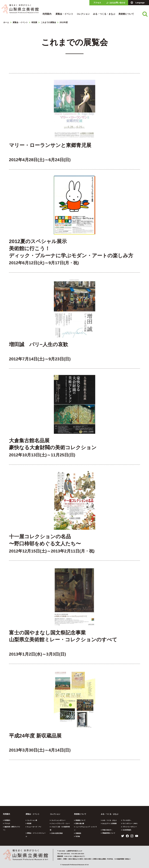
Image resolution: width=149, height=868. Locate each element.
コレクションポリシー (59, 820)
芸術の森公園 (80, 823)
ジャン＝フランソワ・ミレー (61, 823)
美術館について (126, 14)
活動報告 (78, 830)
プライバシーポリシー (130, 827)
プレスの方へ (127, 820)
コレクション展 (32, 820)
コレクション (83, 14)
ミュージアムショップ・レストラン (87, 827)
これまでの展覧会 (48, 22)
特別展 (34, 22)
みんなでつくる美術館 (110, 823)
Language (140, 3)
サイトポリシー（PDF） (131, 823)
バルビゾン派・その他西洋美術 (61, 827)
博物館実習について (109, 833)
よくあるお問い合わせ (116, 3)
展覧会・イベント (64, 14)
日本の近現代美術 (57, 830)
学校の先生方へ (108, 830)
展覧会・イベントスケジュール (37, 833)
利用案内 (47, 14)
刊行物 (78, 833)
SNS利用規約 (127, 830)
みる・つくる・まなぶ (104, 14)
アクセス (97, 3)
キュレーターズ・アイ (34, 827)
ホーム (6, 22)
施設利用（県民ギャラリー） (14, 827)
